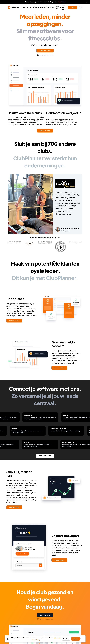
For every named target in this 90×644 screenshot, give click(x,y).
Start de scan (61, 2)
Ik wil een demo (64, 7)
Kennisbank (50, 7)
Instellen (66, 639)
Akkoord (75, 639)
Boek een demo (45, 51)
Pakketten (36, 7)
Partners (43, 7)
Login (73, 7)
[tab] (43, 233)
